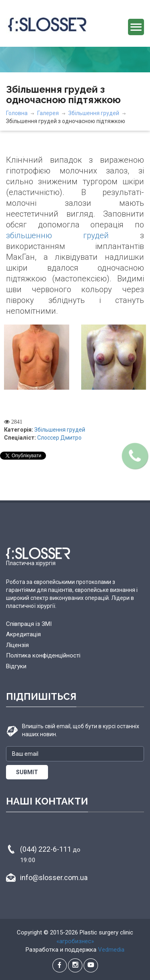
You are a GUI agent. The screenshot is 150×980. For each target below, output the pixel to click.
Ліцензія (17, 645)
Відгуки (16, 666)
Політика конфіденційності (43, 655)
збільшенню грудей (57, 235)
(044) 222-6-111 (50, 854)
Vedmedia (111, 950)
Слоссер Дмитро (59, 438)
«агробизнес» (75, 941)
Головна (17, 113)
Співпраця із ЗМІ (29, 624)
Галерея (48, 113)
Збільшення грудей (94, 113)
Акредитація (23, 634)
